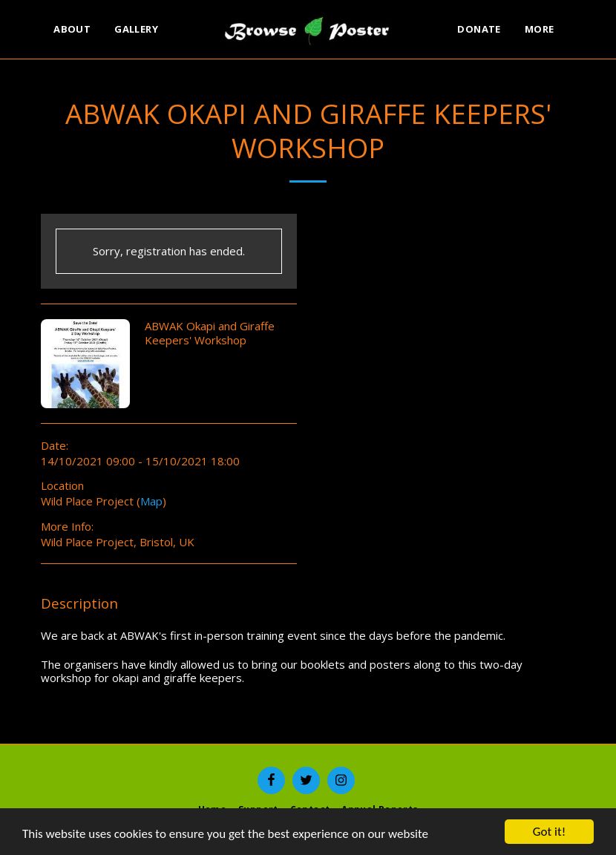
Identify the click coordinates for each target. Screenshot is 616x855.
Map (151, 501)
